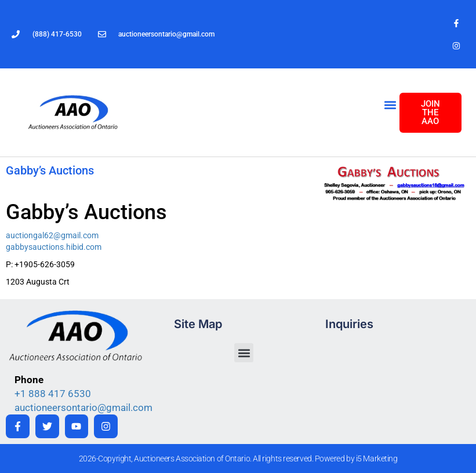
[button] (390, 105)
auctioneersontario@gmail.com (83, 407)
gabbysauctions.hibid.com (54, 247)
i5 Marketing (377, 459)
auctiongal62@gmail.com (52, 235)
